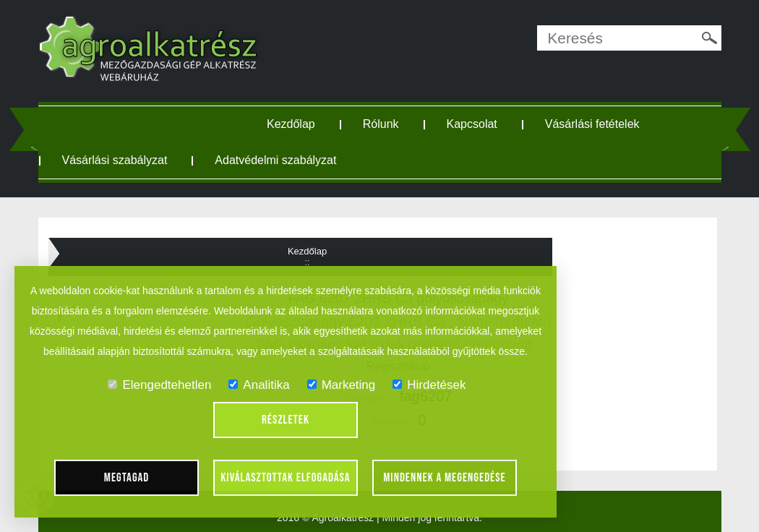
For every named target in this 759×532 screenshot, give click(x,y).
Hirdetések (429, 385)
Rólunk (381, 124)
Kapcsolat (472, 124)
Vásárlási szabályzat (115, 160)
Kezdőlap (291, 124)
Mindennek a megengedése (445, 478)
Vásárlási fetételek (592, 124)
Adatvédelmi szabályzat (275, 160)
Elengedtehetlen (159, 385)
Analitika (259, 385)
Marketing (342, 385)
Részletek (286, 420)
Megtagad (127, 478)
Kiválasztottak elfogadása (285, 478)
